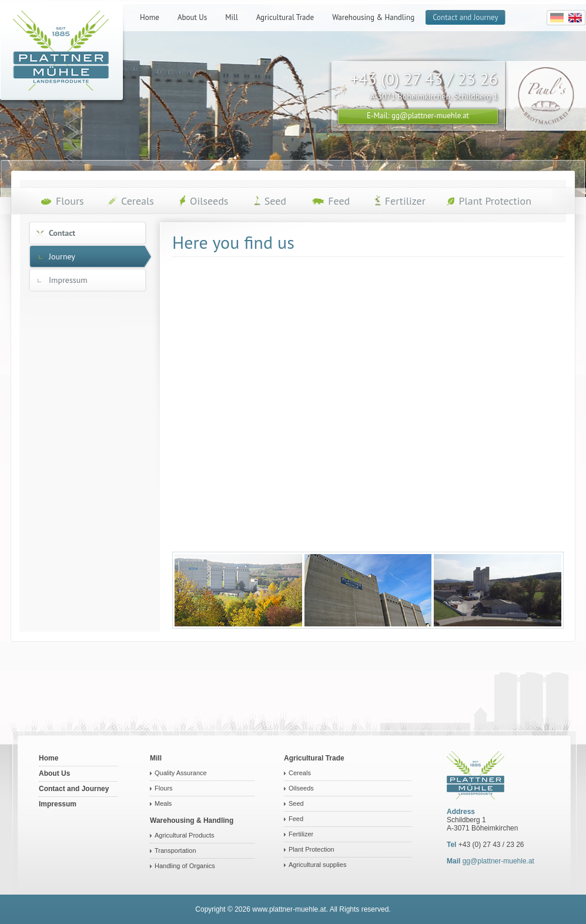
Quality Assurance (181, 773)
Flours (164, 788)
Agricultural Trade (314, 758)
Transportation (175, 850)
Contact (62, 233)
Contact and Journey (74, 789)
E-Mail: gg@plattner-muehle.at (418, 116)
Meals (163, 803)
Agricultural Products (185, 835)
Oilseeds (301, 788)
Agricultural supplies (317, 865)
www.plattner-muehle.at (289, 909)
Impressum (68, 280)
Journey (62, 256)
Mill (156, 758)
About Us (54, 773)
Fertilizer (301, 834)
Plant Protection (312, 849)
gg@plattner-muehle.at (498, 861)
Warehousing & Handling (192, 820)
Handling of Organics (185, 866)
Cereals (300, 773)
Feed (296, 819)
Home (48, 758)
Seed (296, 803)
